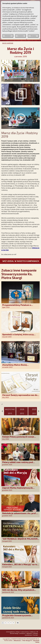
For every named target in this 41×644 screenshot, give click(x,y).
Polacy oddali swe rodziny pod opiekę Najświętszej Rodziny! (18, 463)
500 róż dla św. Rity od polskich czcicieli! (18, 591)
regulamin (29, 633)
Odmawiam (8, 36)
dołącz (18, 632)
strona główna (10, 632)
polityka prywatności (31, 634)
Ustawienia (20, 36)
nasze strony (25, 632)
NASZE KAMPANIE (8, 43)
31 (18, 623)
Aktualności (17, 641)
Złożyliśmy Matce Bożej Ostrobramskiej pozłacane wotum (20, 366)
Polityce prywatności (26, 14)
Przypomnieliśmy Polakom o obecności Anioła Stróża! (17, 306)
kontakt (36, 635)
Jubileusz (33, 632)
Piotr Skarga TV (27, 641)
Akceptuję (33, 36)
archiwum (22, 633)
